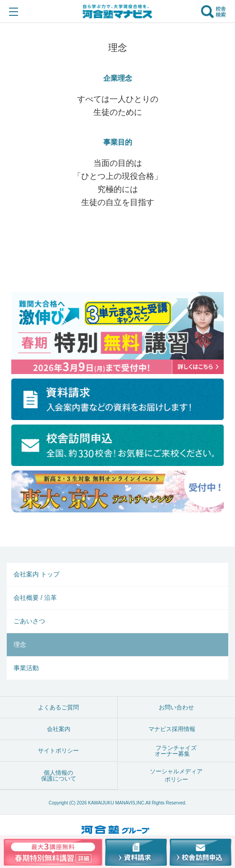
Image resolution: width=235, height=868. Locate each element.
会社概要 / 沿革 (35, 598)
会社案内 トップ (37, 574)
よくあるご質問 (58, 707)
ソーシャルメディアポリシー (176, 775)
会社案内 (59, 729)
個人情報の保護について (59, 776)
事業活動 (26, 668)
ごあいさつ (29, 621)
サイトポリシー (58, 751)
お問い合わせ (176, 707)
